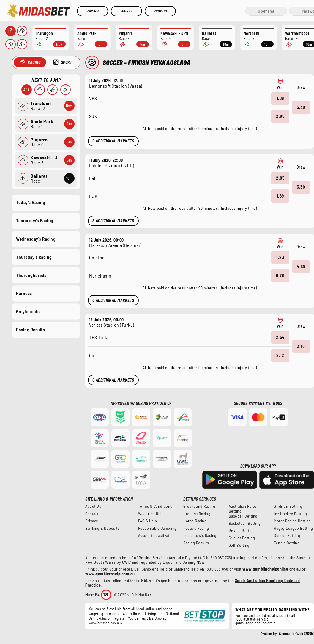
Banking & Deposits (102, 528)
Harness (24, 293)
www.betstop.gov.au (105, 623)
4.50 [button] (301, 266)
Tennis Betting (287, 543)
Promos (160, 11)
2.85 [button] (280, 116)
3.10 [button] (301, 346)
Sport (66, 62)
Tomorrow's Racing (35, 220)
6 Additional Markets (113, 300)
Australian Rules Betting (243, 509)
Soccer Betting (287, 535)
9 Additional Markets (113, 141)
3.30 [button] (301, 107)
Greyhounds (28, 311)
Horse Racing (195, 521)
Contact (92, 514)
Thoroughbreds (31, 275)
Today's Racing (31, 202)
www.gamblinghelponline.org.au (272, 569)
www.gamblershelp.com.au (110, 574)
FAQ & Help (148, 521)
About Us (93, 506)
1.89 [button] (280, 98)
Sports (126, 11)
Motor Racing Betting (292, 521)
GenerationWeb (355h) (296, 634)
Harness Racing (197, 514)
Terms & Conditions (155, 506)
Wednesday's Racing (36, 239)
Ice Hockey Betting (290, 514)
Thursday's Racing (34, 257)
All (26, 90)
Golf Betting (239, 545)
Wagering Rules (152, 514)
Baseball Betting (243, 516)
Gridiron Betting (288, 506)
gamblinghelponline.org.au (257, 623)
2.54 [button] (280, 337)
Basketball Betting (245, 523)
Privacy (92, 521)
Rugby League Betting (293, 528)
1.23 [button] (280, 257)
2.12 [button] (280, 355)
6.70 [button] (280, 275)
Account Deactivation (157, 535)
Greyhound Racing (199, 506)
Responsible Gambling (157, 528)
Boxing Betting (242, 531)
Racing (93, 11)
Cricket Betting (242, 538)
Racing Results (30, 330)
